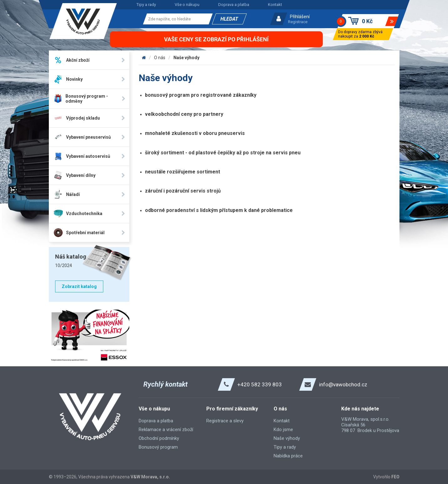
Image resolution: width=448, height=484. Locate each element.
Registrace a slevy (225, 421)
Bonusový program (158, 447)
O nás (160, 58)
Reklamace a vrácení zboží (166, 430)
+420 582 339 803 (260, 384)
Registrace (298, 22)
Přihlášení (300, 17)
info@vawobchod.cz (343, 384)
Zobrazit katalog (79, 286)
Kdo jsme (283, 430)
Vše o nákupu (187, 5)
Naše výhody (186, 58)
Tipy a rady (146, 5)
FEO (395, 477)
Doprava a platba (234, 5)
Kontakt (275, 5)
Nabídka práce (288, 456)
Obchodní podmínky (159, 438)
